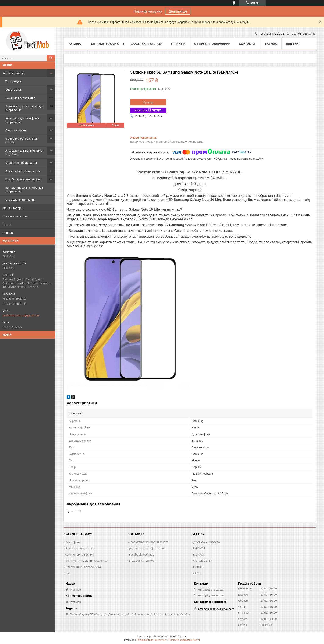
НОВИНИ (199, 567)
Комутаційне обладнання (23, 171)
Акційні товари (13, 208)
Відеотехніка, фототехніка (83, 567)
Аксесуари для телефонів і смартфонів (23, 120)
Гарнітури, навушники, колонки (86, 561)
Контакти (247, 44)
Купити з (148, 110)
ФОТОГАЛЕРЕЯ (203, 561)
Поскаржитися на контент (151, 640)
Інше (68, 573)
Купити (148, 102)
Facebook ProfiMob (142, 554)
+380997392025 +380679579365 (149, 542)
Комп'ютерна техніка (80, 554)
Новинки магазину (15, 216)
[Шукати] (51, 58)
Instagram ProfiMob (142, 561)
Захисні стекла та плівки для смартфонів (24, 108)
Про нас (270, 44)
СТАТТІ (197, 573)
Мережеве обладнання (21, 163)
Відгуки (292, 44)
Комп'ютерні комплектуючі (24, 179)
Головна (75, 44)
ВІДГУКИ (199, 554)
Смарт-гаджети (16, 130)
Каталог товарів (14, 73)
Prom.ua (182, 636)
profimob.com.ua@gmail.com (21, 315)
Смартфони (13, 90)
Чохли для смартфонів (20, 98)
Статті (7, 224)
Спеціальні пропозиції (20, 200)
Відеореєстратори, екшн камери (22, 140)
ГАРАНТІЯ (199, 548)
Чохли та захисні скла (80, 548)
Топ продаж (13, 81)
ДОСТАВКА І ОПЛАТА (206, 542)
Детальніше (178, 11)
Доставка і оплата (147, 44)
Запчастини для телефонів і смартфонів (24, 189)
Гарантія (178, 44)
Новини (8, 233)
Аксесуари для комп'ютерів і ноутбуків (24, 153)
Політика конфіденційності (184, 640)
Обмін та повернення (212, 44)
